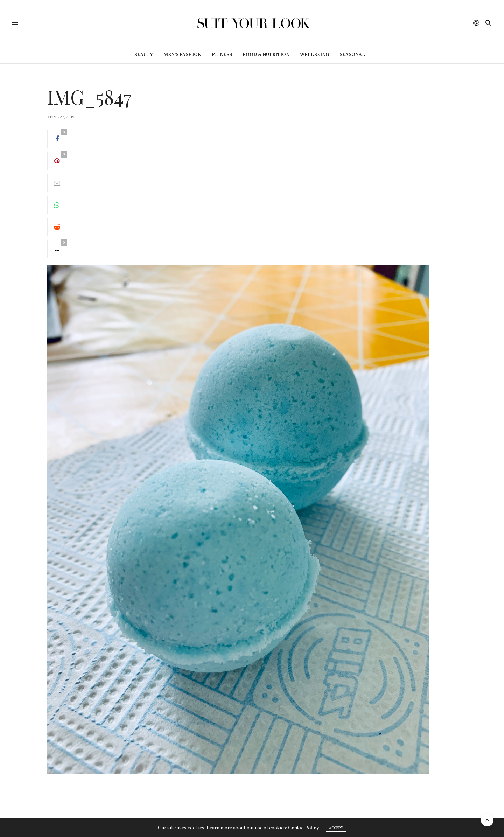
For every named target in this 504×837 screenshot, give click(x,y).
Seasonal (352, 54)
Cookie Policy (303, 828)
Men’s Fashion (182, 54)
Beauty (143, 54)
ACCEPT (336, 828)
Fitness (222, 54)
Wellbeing (314, 54)
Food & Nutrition (266, 54)
